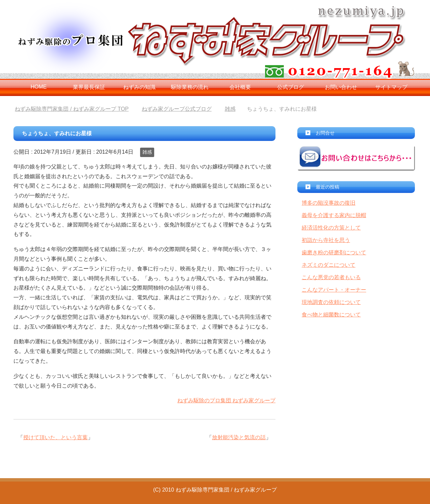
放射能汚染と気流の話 (239, 437)
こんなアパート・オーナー (334, 290)
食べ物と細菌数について (331, 315)
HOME (39, 87)
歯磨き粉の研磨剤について (334, 253)
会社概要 (240, 87)
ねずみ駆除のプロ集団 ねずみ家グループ (226, 400)
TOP (72, 109)
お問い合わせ (341, 87)
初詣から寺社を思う (326, 240)
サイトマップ (391, 87)
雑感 (147, 152)
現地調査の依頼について (331, 302)
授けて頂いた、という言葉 (55, 437)
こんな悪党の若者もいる (331, 277)
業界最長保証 (89, 87)
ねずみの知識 (139, 87)
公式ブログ (291, 87)
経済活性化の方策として (331, 228)
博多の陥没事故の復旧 (329, 203)
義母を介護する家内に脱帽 (334, 215)
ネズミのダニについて (329, 265)
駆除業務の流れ (190, 87)
